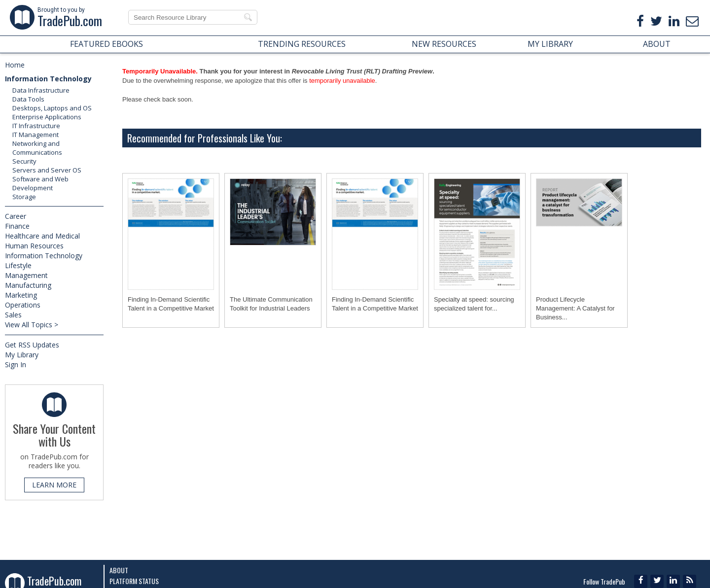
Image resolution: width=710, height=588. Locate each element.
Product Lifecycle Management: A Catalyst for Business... (575, 308)
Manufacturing (28, 285)
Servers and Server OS (47, 170)
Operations (23, 305)
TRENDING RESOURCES (302, 44)
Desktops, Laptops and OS (52, 108)
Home (15, 65)
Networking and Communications (37, 148)
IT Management (35, 135)
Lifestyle (18, 265)
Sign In (16, 364)
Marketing (21, 295)
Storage (24, 197)
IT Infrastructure (36, 126)
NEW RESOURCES (444, 44)
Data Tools (28, 99)
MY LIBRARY (550, 44)
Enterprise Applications (47, 117)
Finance (17, 226)
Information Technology (48, 79)
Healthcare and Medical (42, 236)
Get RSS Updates (32, 345)
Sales (13, 315)
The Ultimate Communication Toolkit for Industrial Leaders (271, 304)
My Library (22, 355)
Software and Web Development (40, 183)
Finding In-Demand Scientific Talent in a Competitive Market (171, 304)
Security (24, 161)
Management (26, 275)
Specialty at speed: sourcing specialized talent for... (474, 304)
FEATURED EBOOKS (106, 44)
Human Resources (34, 246)
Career (16, 216)
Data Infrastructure (41, 90)
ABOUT (657, 44)
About (119, 570)
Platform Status (134, 581)
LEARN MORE (54, 485)
